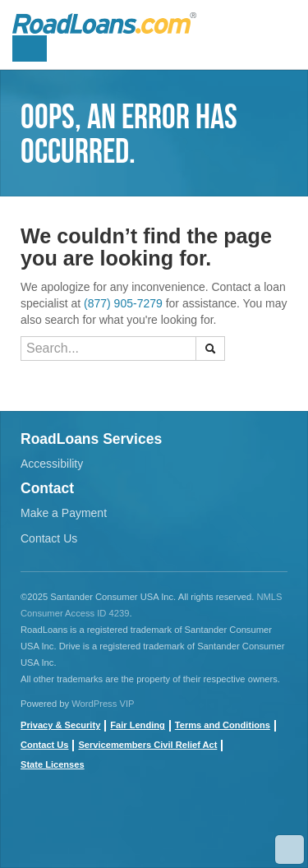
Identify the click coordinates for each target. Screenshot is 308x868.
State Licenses (53, 764)
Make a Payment (64, 513)
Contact (47, 488)
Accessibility (52, 464)
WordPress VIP (103, 704)
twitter (107, 827)
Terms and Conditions (223, 725)
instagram (144, 827)
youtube (70, 827)
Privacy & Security (60, 725)
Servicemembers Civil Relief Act (147, 745)
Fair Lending (137, 725)
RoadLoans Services (91, 439)
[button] (210, 349)
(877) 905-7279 (123, 303)
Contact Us (49, 538)
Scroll (290, 850)
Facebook (33, 827)
